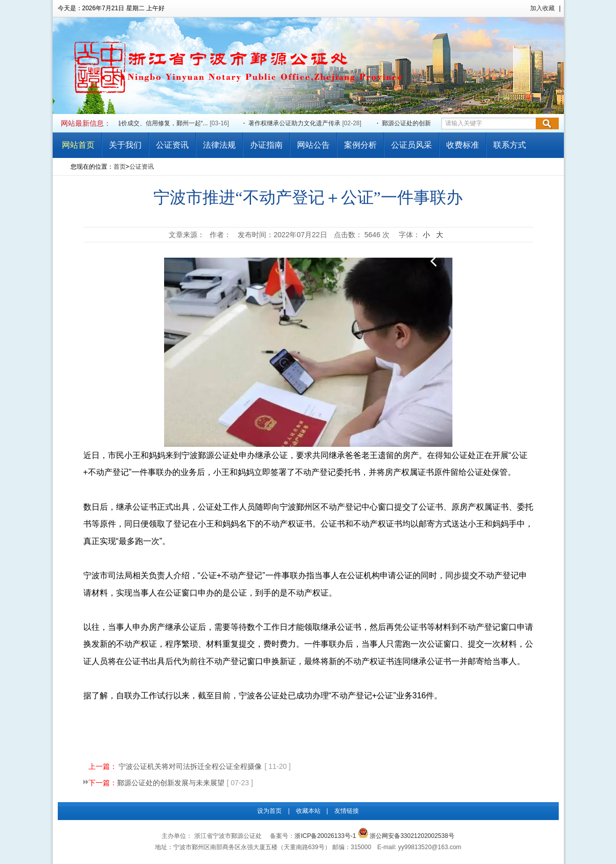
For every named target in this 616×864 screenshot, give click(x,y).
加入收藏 (542, 8)
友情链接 (347, 811)
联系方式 (510, 145)
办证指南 (266, 145)
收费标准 (463, 145)
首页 (120, 167)
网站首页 (78, 145)
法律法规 (219, 145)
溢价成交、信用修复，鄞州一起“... (162, 123)
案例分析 (360, 145)
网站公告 (313, 145)
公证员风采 (412, 145)
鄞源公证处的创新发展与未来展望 (428, 123)
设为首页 (269, 811)
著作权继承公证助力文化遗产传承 (295, 123)
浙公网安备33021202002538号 (406, 836)
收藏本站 (308, 811)
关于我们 (125, 145)
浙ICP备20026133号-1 (325, 836)
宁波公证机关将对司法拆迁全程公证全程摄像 (190, 766)
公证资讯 (172, 145)
